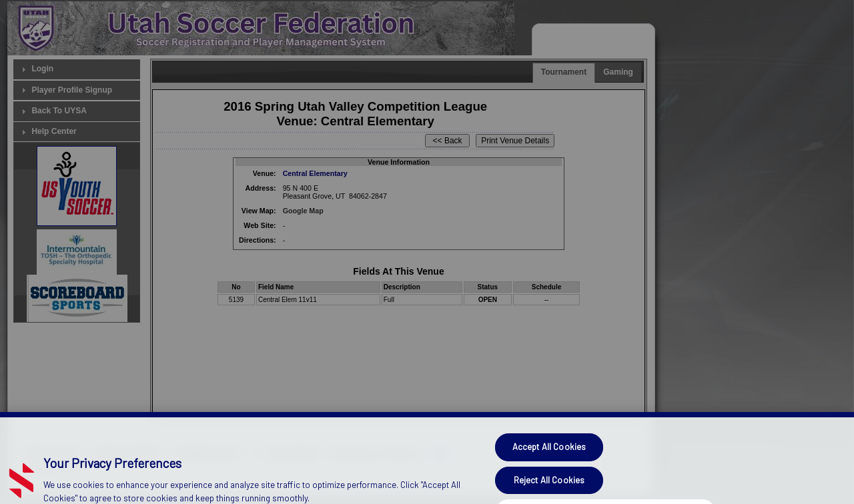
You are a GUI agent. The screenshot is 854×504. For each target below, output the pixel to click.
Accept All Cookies (549, 461)
